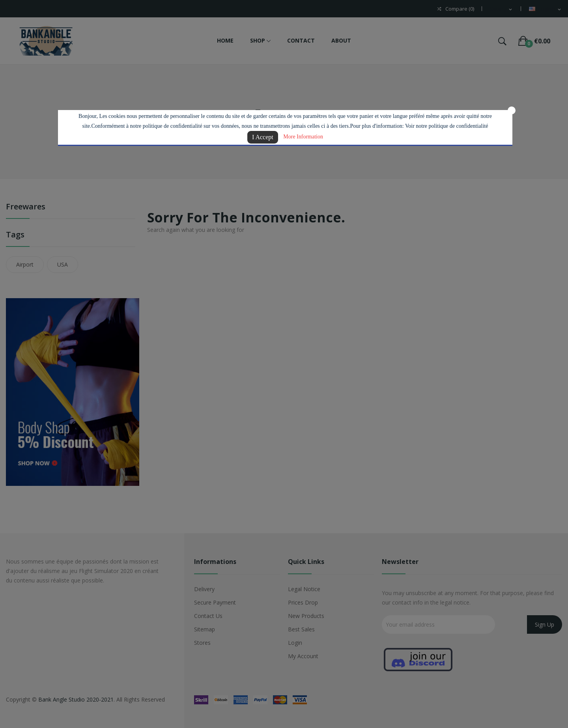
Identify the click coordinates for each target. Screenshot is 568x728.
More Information (303, 137)
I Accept (263, 137)
